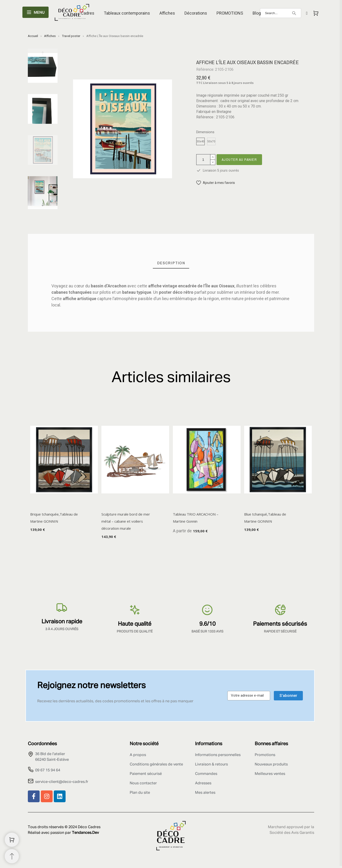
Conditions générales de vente (156, 765)
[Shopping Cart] (12, 840)
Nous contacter (143, 783)
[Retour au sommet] (12, 856)
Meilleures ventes (270, 774)
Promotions (265, 755)
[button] (216, 183)
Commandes (206, 774)
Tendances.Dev (85, 833)
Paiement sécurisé (146, 774)
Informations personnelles (218, 755)
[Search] (281, 13)
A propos (138, 755)
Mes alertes (205, 793)
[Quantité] (203, 160)
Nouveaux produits (271, 765)
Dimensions (205, 132)
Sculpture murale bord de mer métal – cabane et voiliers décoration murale (126, 521)
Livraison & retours (211, 765)
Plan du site (140, 793)
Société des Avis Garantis (292, 833)
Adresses (203, 783)
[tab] (171, 263)
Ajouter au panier (239, 159)
